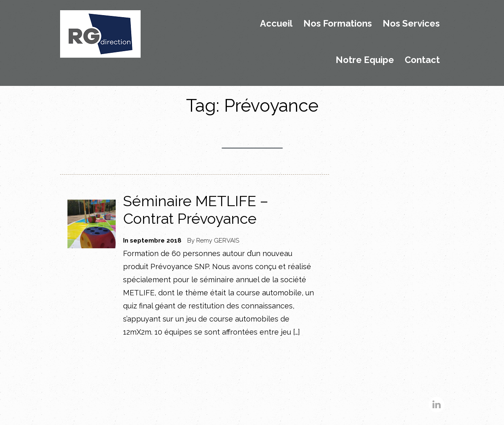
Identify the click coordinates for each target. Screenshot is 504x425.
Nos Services (411, 24)
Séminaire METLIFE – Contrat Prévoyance (196, 210)
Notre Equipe (365, 60)
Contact (422, 60)
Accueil (276, 24)
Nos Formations (338, 24)
